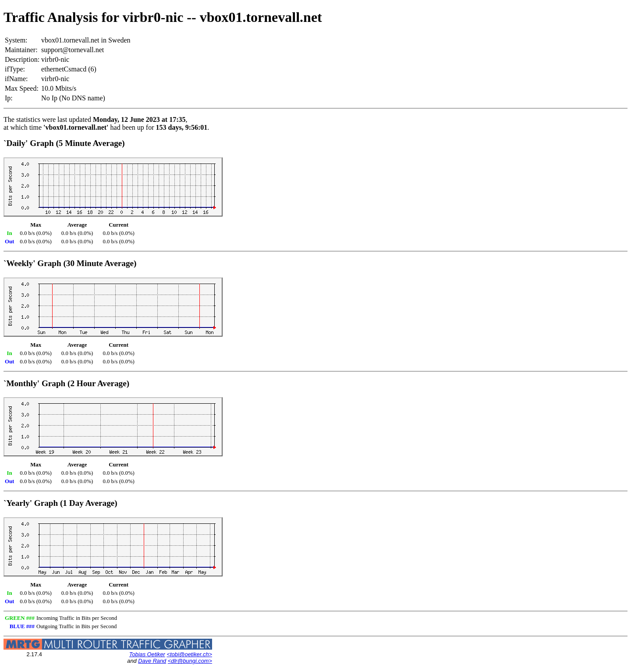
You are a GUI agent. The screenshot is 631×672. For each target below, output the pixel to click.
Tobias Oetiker (147, 654)
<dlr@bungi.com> (190, 661)
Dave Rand (152, 661)
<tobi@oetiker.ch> (189, 654)
